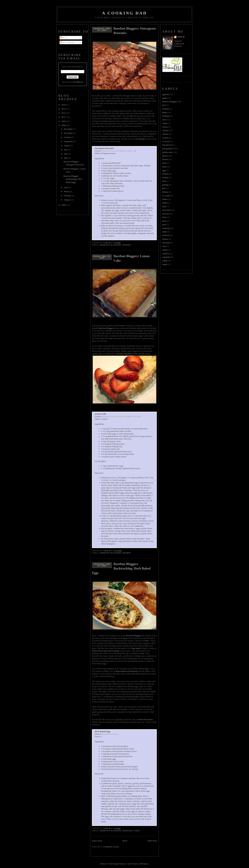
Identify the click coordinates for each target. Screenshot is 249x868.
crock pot (166, 141)
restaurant (166, 228)
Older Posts (152, 841)
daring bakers (168, 149)
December (69, 129)
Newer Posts (97, 841)
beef (164, 105)
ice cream (166, 196)
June (66, 154)
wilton (165, 261)
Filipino (165, 174)
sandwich (166, 235)
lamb (164, 206)
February (68, 196)
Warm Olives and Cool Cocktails (106, 651)
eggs (137, 831)
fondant (165, 177)
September (69, 141)
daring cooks (167, 152)
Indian (165, 199)
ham (164, 188)
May (66, 158)
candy (165, 123)
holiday (165, 192)
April (66, 187)
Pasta (164, 217)
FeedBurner (78, 82)
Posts (64, 38)
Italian (165, 203)
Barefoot (134, 636)
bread (164, 112)
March (67, 191)
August (67, 146)
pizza (164, 221)
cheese (165, 127)
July (66, 150)
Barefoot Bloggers (111, 245)
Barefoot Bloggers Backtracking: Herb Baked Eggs (73, 179)
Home (125, 841)
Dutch (165, 167)
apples (165, 98)
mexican (166, 214)
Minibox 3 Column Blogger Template (113, 864)
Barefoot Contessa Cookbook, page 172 (119, 151)
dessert (127, 245)
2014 (64, 105)
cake (164, 120)
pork (164, 225)
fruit (164, 181)
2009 (64, 125)
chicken (165, 130)
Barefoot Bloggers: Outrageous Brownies (135, 31)
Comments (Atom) (111, 847)
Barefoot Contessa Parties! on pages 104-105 (121, 416)
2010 (64, 121)
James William (133, 864)
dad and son (167, 145)
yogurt (165, 264)
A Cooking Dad (125, 13)
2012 (64, 113)
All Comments (67, 42)
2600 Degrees (144, 864)
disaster (165, 159)
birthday (166, 109)
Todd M (181, 37)
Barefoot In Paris (109, 734)
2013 (64, 109)
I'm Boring (140, 139)
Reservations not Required (127, 671)
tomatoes (166, 253)
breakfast (128, 831)
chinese (165, 134)
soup (164, 246)
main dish (166, 210)
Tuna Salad (136, 648)
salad (164, 232)
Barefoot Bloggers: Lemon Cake (132, 258)
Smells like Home (145, 719)
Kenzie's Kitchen (125, 354)
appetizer (166, 94)
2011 (64, 117)
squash (165, 250)
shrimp (165, 239)
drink (164, 163)
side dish (166, 243)
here (147, 641)
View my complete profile (179, 44)
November (69, 133)
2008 (64, 205)
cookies (165, 138)
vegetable (166, 257)
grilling (165, 185)
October (68, 137)
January (67, 200)
